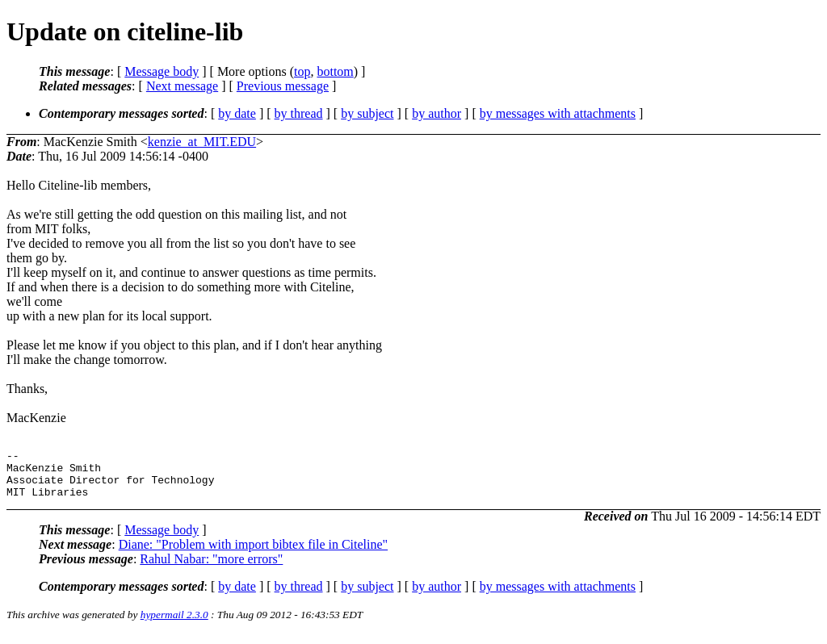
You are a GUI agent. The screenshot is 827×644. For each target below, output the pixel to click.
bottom (335, 71)
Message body (162, 71)
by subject (367, 113)
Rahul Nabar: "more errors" (211, 569)
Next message (182, 86)
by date (237, 113)
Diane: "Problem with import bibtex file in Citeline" (253, 554)
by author (437, 113)
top (302, 71)
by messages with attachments (558, 113)
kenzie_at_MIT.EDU (202, 142)
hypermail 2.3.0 (174, 624)
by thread (299, 113)
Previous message (283, 86)
